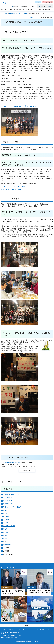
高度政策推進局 (7, 498)
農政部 (5, 529)
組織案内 (6, 14)
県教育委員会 (7, 545)
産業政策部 (6, 523)
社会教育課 (26, 14)
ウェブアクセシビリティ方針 (37, 629)
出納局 (5, 535)
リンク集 (49, 629)
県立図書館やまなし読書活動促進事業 (11, 189)
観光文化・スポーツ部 (9, 526)
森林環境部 (6, 520)
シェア (27, 17)
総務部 (5, 510)
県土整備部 (6, 532)
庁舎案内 (4, 629)
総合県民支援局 (7, 501)
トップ (2, 14)
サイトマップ (12, 629)
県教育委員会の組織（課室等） (16, 14)
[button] (48, 2)
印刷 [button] (32, 17)
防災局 (5, 513)
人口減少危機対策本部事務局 (11, 494)
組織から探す (9, 489)
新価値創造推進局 (8, 504)
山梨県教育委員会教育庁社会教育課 (11, 463)
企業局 (5, 538)
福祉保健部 (6, 516)
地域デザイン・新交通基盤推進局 (12, 507)
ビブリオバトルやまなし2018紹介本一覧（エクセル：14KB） (21, 106)
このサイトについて (23, 629)
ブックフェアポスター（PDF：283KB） (15, 186)
